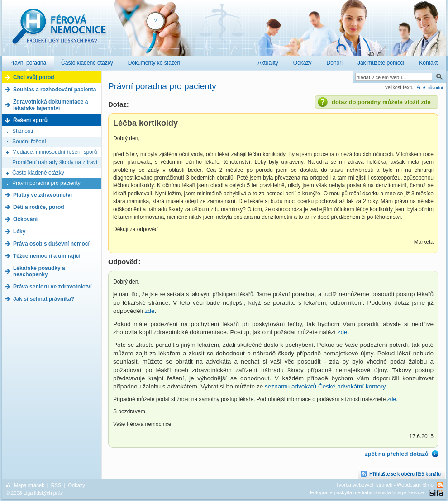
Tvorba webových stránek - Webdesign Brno (385, 485)
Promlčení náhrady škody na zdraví (55, 162)
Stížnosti (23, 131)
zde (150, 311)
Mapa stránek (29, 485)
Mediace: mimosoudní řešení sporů (55, 152)
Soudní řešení (29, 142)
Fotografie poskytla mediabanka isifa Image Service (367, 492)
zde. (393, 399)
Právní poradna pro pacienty (46, 183)
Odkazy (76, 485)
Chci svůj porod (34, 77)
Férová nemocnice (59, 31)
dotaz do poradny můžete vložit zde (381, 102)
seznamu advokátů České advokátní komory (325, 386)
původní (435, 87)
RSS (56, 485)
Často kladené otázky (38, 173)
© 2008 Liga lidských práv (34, 493)
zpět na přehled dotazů (397, 454)
